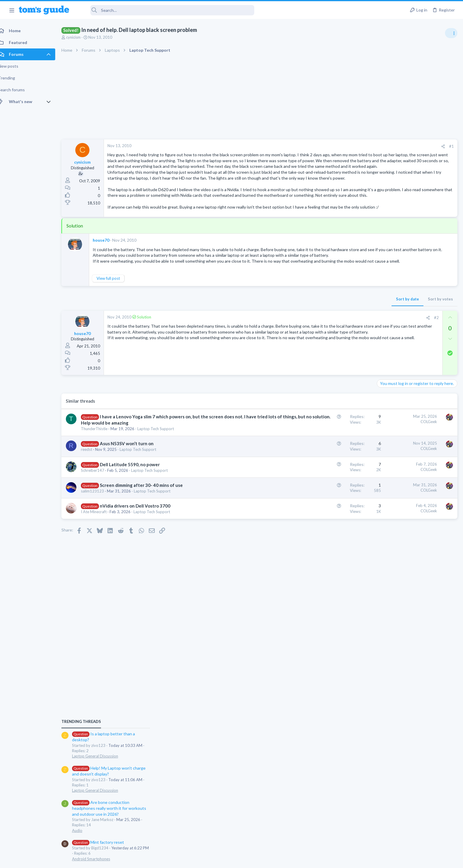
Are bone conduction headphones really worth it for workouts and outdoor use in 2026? (416, 406)
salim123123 (99, 526)
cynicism (80, 37)
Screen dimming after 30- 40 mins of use (148, 520)
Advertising (168, 860)
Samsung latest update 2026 (415, 469)
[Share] (348, 146)
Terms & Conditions (287, 860)
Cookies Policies (209, 860)
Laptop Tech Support (162, 464)
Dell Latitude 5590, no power (136, 499)
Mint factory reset (405, 440)
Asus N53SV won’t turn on (133, 478)
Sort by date (313, 334)
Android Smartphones (398, 457)
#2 (342, 352)
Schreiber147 (99, 505)
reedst (93, 484)
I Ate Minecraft (100, 547)
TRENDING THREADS (388, 320)
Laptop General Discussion (402, 355)
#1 (357, 146)
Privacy (247, 860)
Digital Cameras (393, 566)
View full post (115, 313)
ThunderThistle (101, 464)
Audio (384, 429)
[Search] (166, 10)
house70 (107, 263)
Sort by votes (346, 334)
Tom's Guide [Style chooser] (415, 819)
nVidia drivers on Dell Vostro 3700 (142, 541)
